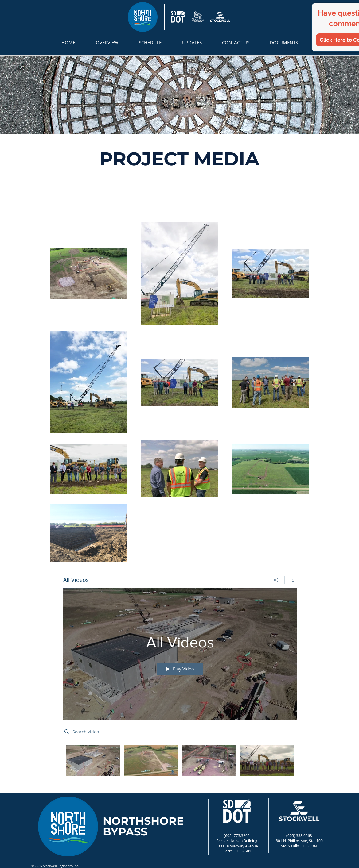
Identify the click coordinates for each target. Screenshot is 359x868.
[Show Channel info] (291, 580)
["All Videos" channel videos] (180, 765)
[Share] (276, 580)
